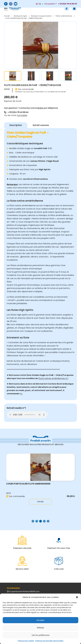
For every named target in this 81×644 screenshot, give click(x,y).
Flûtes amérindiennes (64, 16)
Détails (40, 502)
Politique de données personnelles (49, 641)
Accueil (7, 16)
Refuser (41, 628)
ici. (21, 394)
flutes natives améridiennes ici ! (53, 378)
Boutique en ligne (20, 16)
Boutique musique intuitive (41, 16)
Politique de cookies (26, 641)
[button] (77, 597)
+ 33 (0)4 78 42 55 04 (18, 112)
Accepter (40, 620)
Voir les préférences (41, 635)
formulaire (22, 115)
